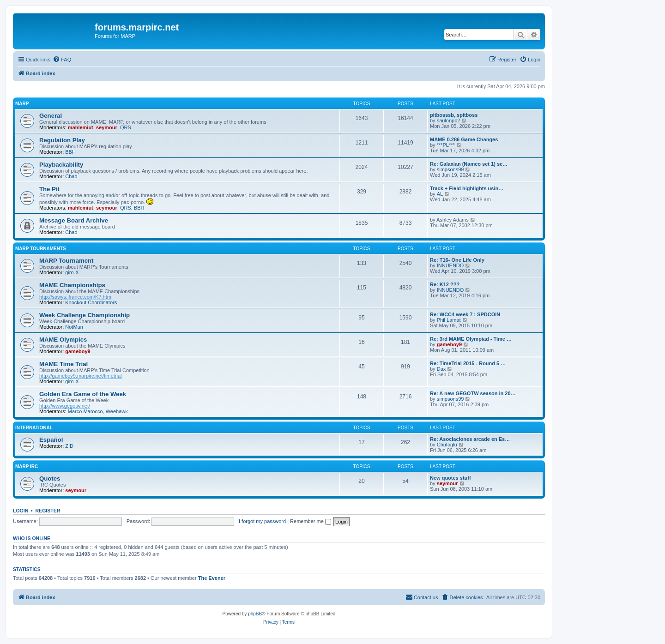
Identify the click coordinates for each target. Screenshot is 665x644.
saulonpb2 (449, 120)
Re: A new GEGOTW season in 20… (473, 393)
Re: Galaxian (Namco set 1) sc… (469, 164)
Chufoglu (447, 445)
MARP (22, 104)
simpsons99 (450, 169)
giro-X (72, 272)
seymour (107, 127)
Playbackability (61, 165)
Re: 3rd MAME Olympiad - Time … (471, 339)
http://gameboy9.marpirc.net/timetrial (81, 376)
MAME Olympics (63, 340)
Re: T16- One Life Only (457, 260)
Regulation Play (62, 140)
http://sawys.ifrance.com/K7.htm (75, 297)
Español (51, 440)
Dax (441, 369)
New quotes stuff (450, 478)
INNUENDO (450, 265)
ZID (69, 446)
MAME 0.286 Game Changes (464, 139)
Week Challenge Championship (85, 315)
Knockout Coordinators (91, 302)
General (51, 116)
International (34, 428)
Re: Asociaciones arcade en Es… (470, 439)
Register (48, 511)
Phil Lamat (449, 320)
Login (21, 511)
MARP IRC (27, 466)
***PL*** (446, 145)
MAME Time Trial (63, 364)
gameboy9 (78, 351)
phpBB (255, 614)
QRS (126, 127)
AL (440, 194)
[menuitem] (62, 60)
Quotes (50, 478)
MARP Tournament (66, 261)
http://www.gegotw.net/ (65, 406)
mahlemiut (81, 127)
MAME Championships (72, 285)
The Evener (212, 578)
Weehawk (117, 411)
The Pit (49, 189)
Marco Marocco (85, 411)
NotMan (74, 327)
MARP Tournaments (41, 249)
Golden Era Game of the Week (83, 394)
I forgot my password (262, 521)
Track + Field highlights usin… (467, 188)
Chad (71, 176)
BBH (70, 152)
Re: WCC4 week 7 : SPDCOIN (465, 314)
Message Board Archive (74, 220)
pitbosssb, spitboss (454, 115)
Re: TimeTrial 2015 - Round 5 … (468, 363)
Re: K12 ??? (445, 284)
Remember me (311, 521)
